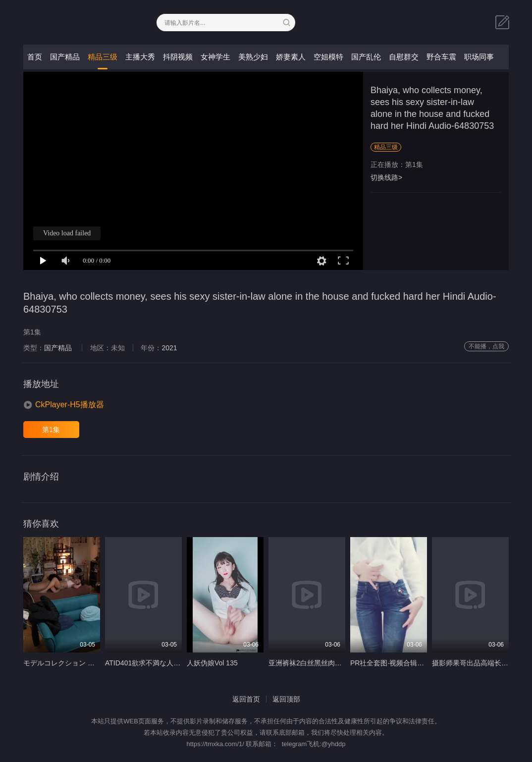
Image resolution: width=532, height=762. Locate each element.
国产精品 (65, 57)
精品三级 (103, 57)
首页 (35, 57)
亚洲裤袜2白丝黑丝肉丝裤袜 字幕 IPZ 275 (333, 663)
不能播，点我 (486, 346)
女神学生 (215, 57)
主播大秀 (140, 57)
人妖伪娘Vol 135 (212, 663)
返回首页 (246, 699)
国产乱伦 (366, 57)
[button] (64, 405)
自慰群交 (404, 57)
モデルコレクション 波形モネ (69, 663)
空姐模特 (328, 57)
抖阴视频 (178, 57)
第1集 (51, 430)
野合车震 (441, 57)
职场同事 (479, 57)
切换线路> (386, 177)
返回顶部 (286, 699)
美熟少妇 (253, 57)
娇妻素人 (291, 57)
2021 (169, 348)
